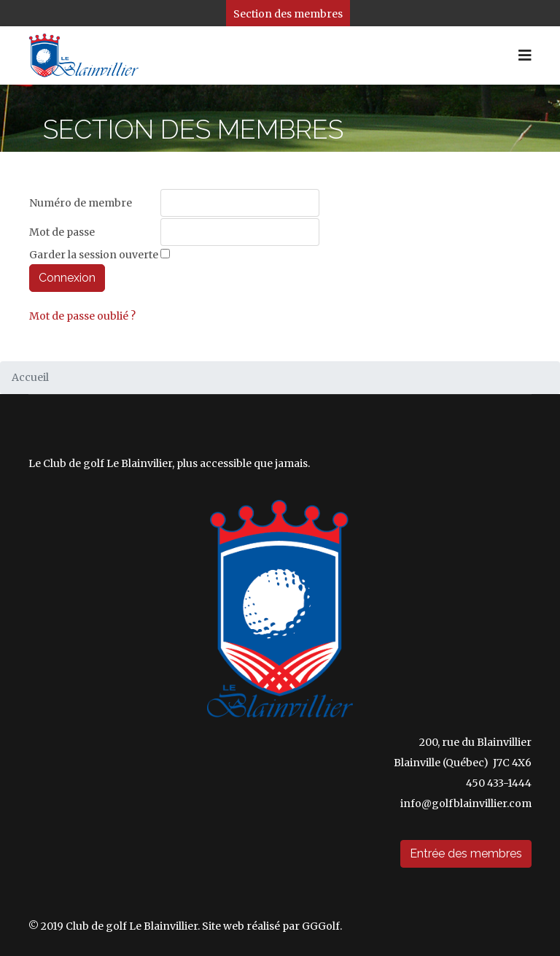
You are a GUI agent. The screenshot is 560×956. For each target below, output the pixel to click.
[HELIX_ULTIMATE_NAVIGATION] (525, 55)
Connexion (67, 278)
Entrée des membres (466, 853)
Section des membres (288, 14)
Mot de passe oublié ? (82, 316)
